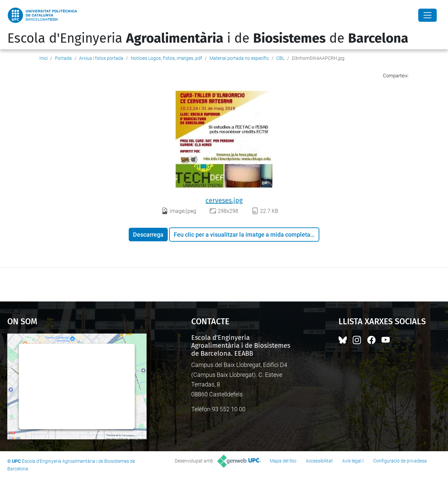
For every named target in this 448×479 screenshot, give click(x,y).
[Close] (427, 15)
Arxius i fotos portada (101, 58)
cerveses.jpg (224, 200)
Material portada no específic (239, 58)
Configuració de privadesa (400, 461)
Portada (63, 58)
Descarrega (148, 235)
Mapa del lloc (283, 461)
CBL (280, 58)
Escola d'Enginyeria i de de (208, 38)
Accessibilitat (319, 461)
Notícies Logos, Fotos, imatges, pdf (166, 58)
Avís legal (352, 461)
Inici (44, 58)
